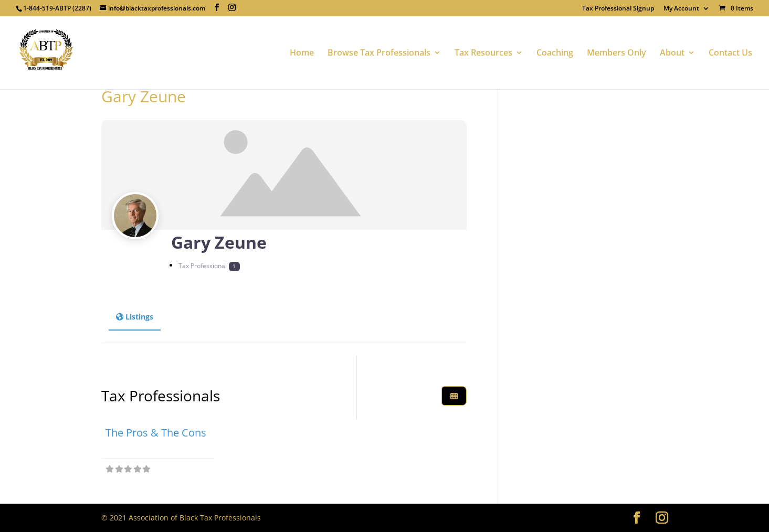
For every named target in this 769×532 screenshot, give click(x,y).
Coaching (555, 54)
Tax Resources (483, 54)
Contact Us (730, 54)
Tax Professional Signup (618, 9)
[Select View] (454, 396)
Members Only (617, 54)
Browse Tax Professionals (379, 54)
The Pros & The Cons (156, 433)
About (672, 54)
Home (302, 54)
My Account (681, 9)
